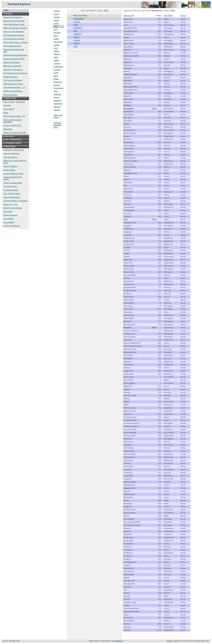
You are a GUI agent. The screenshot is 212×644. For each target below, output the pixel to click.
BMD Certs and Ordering (12, 66)
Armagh (57, 17)
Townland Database (10, 77)
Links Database (9, 222)
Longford (57, 70)
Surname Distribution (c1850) (14, 59)
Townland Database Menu (57, 125)
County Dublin (8, 109)
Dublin (56, 39)
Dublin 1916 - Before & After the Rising (15, 162)
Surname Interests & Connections (15, 201)
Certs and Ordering (10, 157)
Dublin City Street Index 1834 (14, 21)
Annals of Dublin (9, 170)
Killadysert (78, 34)
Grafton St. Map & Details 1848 (15, 133)
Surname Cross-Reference (13, 91)
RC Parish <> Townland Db (13, 70)
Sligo (56, 91)
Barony (183, 16)
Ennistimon (78, 28)
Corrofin (77, 22)
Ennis (76, 25)
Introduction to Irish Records (14, 150)
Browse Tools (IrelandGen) (13, 17)
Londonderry (59, 67)
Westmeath (58, 104)
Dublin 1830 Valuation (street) (14, 25)
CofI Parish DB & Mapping (13, 80)
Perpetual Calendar (10, 215)
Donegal (57, 33)
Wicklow (57, 110)
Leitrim (56, 60)
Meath (56, 79)
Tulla (75, 46)
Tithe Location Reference (12, 46)
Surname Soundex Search (13, 183)
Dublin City (7, 105)
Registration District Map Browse (15, 55)
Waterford (58, 101)
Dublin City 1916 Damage (13, 208)
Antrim (56, 14)
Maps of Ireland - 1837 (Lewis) (14, 102)
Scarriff (76, 43)
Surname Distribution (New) (13, 174)
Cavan (56, 23)
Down (56, 36)
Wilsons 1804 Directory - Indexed (15, 42)
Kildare (56, 51)
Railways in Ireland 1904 (12, 126)
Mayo (56, 76)
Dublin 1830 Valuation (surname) (15, 28)
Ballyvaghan (78, 19)
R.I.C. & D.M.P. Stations (12, 194)
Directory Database (10, 95)
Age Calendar (8, 219)
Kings (56, 57)
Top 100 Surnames (10, 186)
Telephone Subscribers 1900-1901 (14, 51)
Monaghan (58, 82)
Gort (75, 31)
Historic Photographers (12, 62)
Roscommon (59, 88)
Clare (56, 26)
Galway (57, 45)
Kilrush (76, 37)
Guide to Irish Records (11, 154)
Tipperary (57, 94)
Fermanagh (58, 42)
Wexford (57, 107)
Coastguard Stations (11, 190)
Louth (56, 73)
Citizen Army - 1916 (10, 204)
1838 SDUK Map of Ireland (13, 84)
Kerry (56, 48)
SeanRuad (119, 641)
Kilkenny (57, 54)
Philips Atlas (8, 129)
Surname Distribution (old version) (13, 178)
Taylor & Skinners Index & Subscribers (13, 121)
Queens (57, 85)
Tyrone (56, 97)
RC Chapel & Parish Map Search (15, 73)
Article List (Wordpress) (12, 226)
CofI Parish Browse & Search (14, 39)
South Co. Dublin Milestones (14, 32)
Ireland (6, 113)
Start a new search (58, 116)
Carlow (56, 20)
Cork (56, 29)
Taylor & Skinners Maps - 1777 (14, 88)
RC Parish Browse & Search (14, 35)
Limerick (57, 63)
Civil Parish (168, 16)
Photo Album (8, 212)
